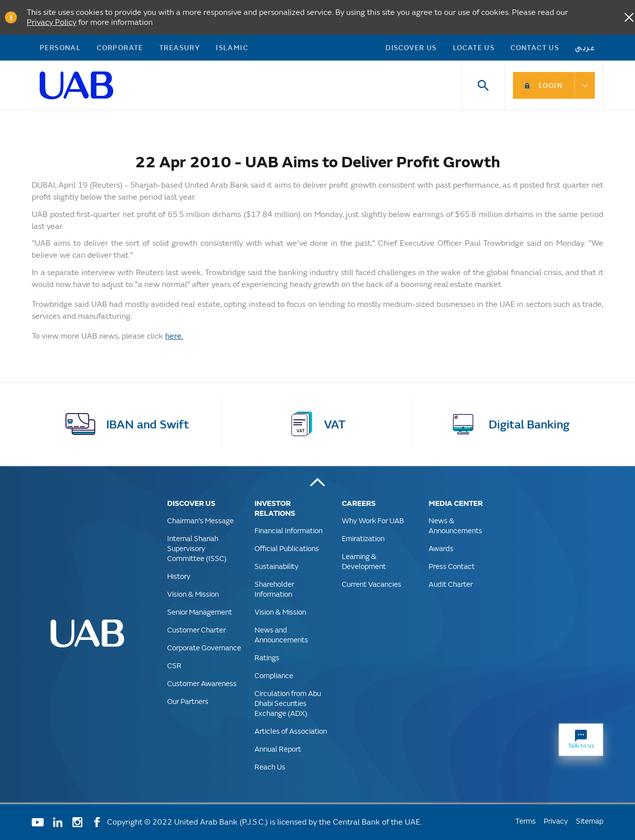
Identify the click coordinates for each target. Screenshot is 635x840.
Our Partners (188, 701)
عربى (585, 47)
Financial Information (288, 530)
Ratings (267, 658)
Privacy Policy (52, 22)
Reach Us (270, 767)
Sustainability (277, 566)
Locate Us (474, 47)
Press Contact (452, 566)
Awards (441, 548)
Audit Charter (451, 584)
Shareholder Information (274, 589)
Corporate (120, 47)
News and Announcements (281, 635)
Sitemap (590, 821)
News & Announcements (455, 525)
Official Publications (287, 548)
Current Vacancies (372, 584)
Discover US (411, 47)
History (179, 576)
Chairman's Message (200, 521)
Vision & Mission (193, 594)
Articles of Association (291, 731)
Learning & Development (364, 561)
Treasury (180, 47)
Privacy (556, 821)
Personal (60, 47)
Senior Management (200, 612)
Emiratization (363, 538)
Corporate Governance (204, 648)
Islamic (232, 47)
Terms (526, 821)
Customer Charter (196, 630)
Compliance (274, 675)
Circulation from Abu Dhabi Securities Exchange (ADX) (288, 703)
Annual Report (278, 749)
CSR (174, 665)
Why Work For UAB (373, 521)
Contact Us (535, 47)
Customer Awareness (202, 683)
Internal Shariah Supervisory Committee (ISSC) (197, 548)
